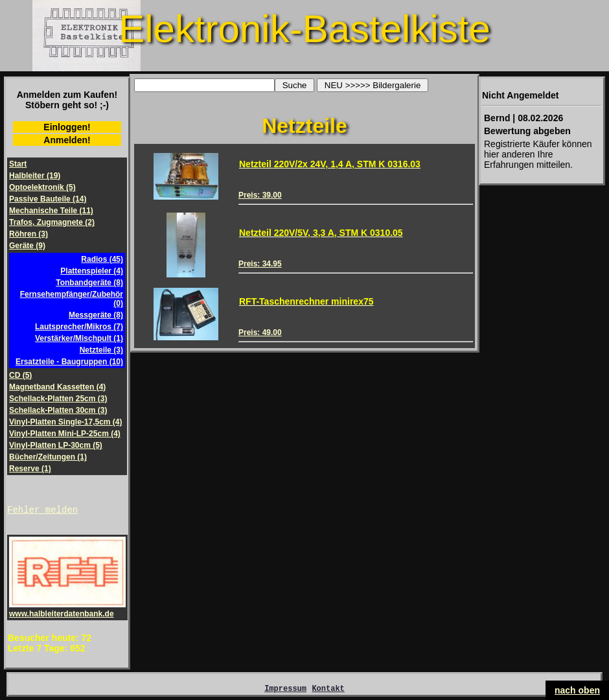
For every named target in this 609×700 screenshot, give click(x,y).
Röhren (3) (29, 234)
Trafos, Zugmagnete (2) (52, 222)
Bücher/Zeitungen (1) (48, 457)
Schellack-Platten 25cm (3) (58, 399)
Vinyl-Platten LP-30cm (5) (56, 445)
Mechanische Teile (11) (51, 211)
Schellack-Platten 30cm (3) (58, 410)
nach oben (577, 690)
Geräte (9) (27, 246)
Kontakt (328, 692)
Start (18, 164)
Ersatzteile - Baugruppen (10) (69, 362)
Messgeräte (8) (96, 315)
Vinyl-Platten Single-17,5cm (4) (66, 422)
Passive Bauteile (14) (48, 199)
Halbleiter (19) (35, 176)
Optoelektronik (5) (42, 187)
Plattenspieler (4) (92, 271)
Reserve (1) (30, 469)
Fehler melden (42, 511)
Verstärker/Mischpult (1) (79, 338)
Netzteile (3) (101, 350)
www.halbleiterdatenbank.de (67, 611)
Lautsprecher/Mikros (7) (79, 327)
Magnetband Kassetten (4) (57, 387)
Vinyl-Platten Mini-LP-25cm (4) (65, 434)
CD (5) (20, 375)
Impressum (285, 692)
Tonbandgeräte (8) (89, 283)
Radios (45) (102, 259)
